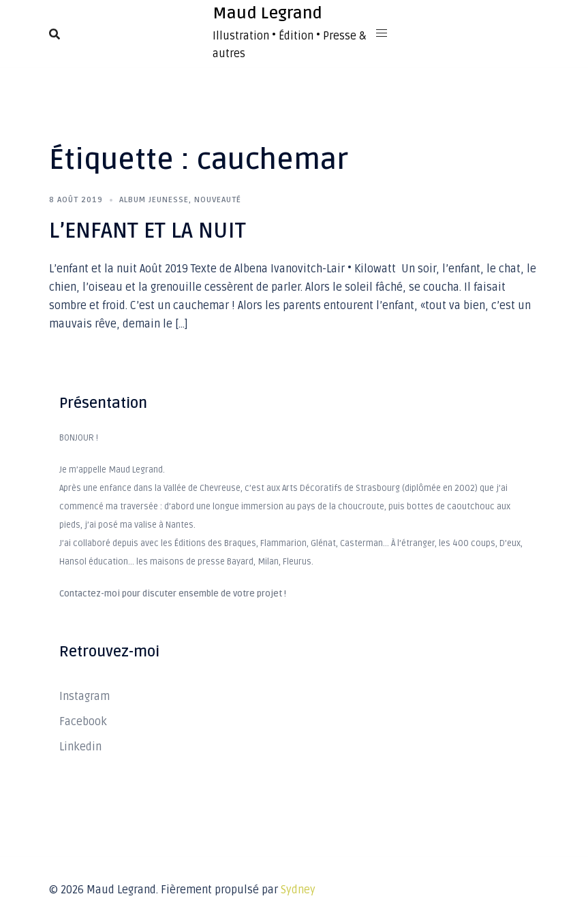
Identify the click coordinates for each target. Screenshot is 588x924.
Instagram (84, 697)
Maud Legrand (267, 13)
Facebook (83, 722)
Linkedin (80, 747)
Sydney (298, 890)
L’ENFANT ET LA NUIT (148, 230)
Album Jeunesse (154, 200)
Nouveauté (218, 200)
